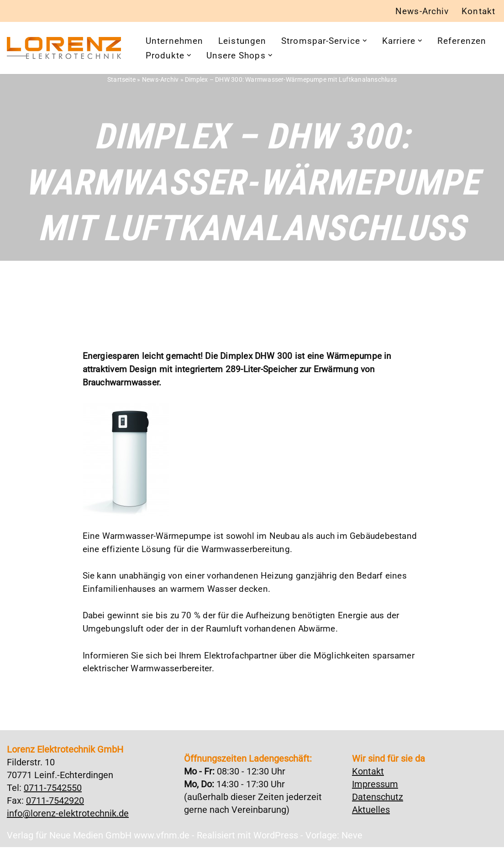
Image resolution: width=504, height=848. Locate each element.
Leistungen (247, 41)
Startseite (126, 79)
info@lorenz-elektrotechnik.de (68, 814)
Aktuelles (371, 811)
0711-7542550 (53, 789)
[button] (376, 41)
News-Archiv (419, 11)
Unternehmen (176, 41)
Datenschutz (378, 798)
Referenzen (171, 56)
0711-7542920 (55, 801)
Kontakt (478, 11)
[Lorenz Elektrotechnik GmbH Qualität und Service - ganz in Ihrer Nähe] (64, 48)
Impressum (375, 785)
